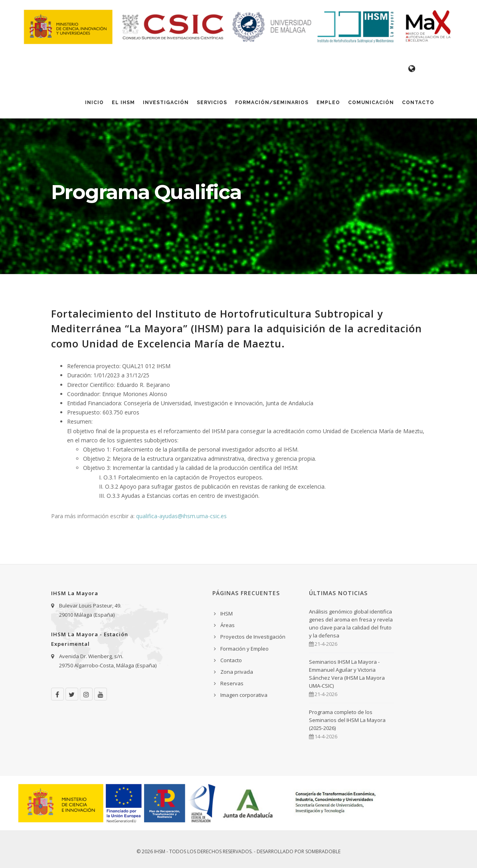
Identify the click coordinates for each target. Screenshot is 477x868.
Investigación (166, 103)
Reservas (232, 683)
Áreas (228, 625)
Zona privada (237, 672)
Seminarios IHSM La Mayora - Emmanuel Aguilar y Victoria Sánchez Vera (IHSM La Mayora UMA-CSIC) (347, 674)
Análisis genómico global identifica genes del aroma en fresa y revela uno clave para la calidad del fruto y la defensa (351, 623)
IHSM (227, 614)
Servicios (212, 103)
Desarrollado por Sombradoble (299, 851)
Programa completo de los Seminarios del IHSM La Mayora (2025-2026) (347, 720)
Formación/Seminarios (272, 103)
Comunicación (371, 103)
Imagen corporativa (244, 695)
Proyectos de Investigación (253, 637)
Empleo (328, 103)
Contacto (418, 103)
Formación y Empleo (244, 649)
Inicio (94, 103)
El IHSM (123, 103)
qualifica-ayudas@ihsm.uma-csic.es (181, 516)
